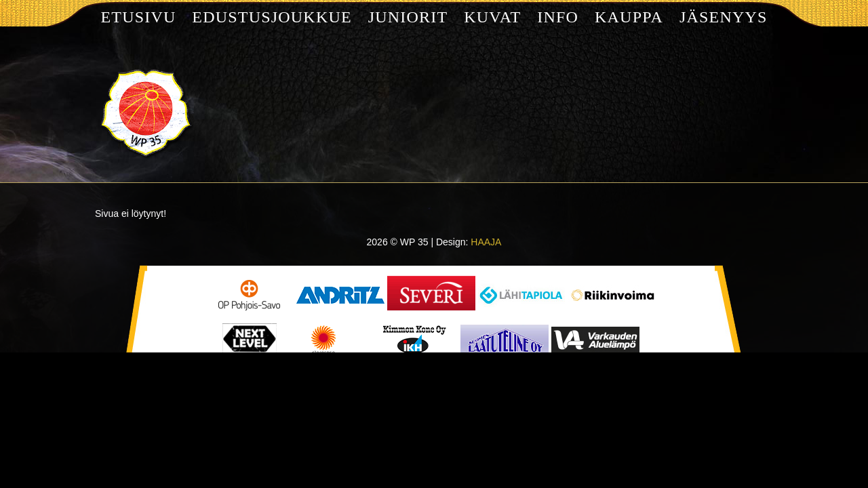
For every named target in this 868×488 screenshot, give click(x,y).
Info (558, 17)
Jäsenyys (724, 17)
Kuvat (492, 17)
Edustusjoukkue (272, 17)
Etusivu (138, 17)
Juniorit (408, 17)
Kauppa (629, 17)
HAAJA (486, 242)
